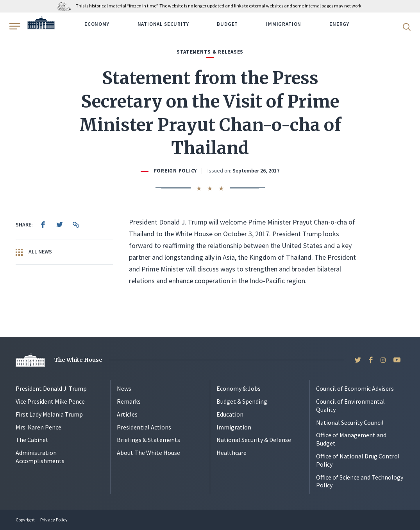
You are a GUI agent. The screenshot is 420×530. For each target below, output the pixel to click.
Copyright (25, 520)
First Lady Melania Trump (49, 414)
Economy (97, 24)
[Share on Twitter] (59, 225)
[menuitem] (43, 225)
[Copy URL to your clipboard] (76, 225)
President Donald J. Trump (51, 388)
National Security (163, 24)
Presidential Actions (144, 427)
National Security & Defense (254, 440)
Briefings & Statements (148, 440)
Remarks (129, 401)
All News (34, 252)
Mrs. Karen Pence (38, 427)
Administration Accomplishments (40, 457)
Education (230, 414)
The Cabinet (32, 440)
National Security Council (350, 422)
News (124, 388)
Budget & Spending (242, 401)
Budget (227, 24)
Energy (339, 24)
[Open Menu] (14, 26)
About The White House (148, 453)
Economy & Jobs (239, 388)
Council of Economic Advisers (355, 388)
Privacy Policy (54, 520)
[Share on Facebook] (43, 225)
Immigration (284, 24)
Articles (127, 414)
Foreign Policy (175, 171)
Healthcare (231, 453)
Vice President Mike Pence (50, 401)
